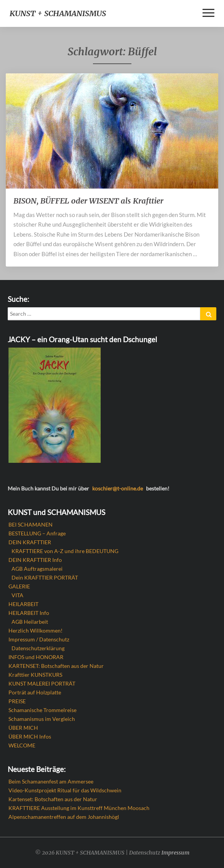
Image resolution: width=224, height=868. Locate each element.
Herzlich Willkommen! (36, 630)
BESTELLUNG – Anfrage (37, 533)
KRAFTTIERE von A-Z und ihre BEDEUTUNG (65, 551)
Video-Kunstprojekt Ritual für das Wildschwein (65, 790)
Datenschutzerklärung (38, 648)
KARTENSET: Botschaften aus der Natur (56, 666)
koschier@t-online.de (118, 488)
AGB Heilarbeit (30, 622)
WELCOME (22, 745)
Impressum (175, 853)
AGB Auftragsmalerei (37, 569)
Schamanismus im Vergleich (42, 719)
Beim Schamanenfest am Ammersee (51, 781)
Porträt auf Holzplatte (35, 692)
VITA (17, 595)
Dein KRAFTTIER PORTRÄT (45, 577)
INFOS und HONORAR (36, 657)
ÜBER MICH (23, 728)
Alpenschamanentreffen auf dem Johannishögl (64, 817)
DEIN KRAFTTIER (30, 542)
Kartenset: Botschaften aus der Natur (53, 799)
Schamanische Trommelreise (42, 710)
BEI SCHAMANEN (31, 524)
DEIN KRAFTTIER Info (35, 560)
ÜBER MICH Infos (30, 736)
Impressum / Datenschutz (39, 639)
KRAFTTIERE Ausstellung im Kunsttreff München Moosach (79, 808)
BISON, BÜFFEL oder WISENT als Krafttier (88, 201)
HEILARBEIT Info (29, 613)
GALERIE (19, 586)
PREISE (17, 701)
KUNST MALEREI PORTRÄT (42, 683)
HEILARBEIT (23, 604)
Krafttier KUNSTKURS (35, 675)
